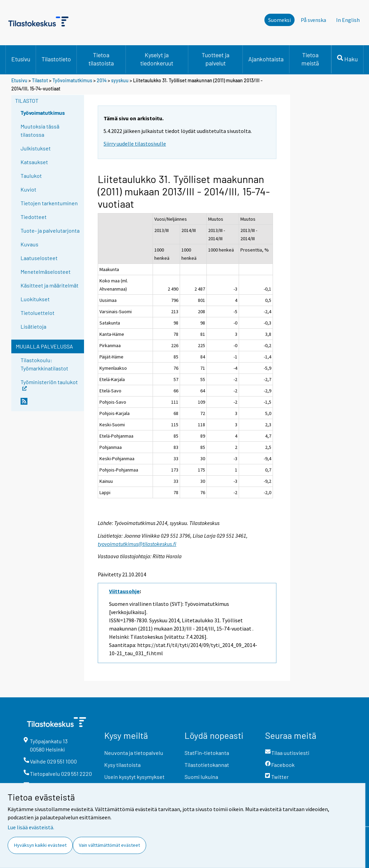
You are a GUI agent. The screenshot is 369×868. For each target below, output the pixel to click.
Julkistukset (36, 148)
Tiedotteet (34, 217)
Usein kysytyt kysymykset (134, 777)
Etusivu (21, 59)
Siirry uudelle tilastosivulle (135, 144)
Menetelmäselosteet (46, 272)
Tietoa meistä (310, 59)
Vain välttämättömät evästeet (109, 845)
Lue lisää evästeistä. (31, 827)
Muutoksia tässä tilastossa (40, 130)
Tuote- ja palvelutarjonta (50, 230)
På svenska (313, 20)
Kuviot (28, 189)
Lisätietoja (33, 326)
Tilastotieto (56, 59)
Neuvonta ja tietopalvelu (134, 753)
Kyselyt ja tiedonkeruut (157, 59)
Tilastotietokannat (207, 765)
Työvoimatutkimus (72, 80)
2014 (102, 80)
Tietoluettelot (38, 313)
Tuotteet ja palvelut (216, 59)
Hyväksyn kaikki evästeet (40, 845)
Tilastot (40, 80)
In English (348, 20)
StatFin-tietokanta (207, 753)
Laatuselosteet (39, 258)
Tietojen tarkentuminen (49, 203)
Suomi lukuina (201, 777)
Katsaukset (34, 162)
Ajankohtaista (266, 59)
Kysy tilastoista (122, 765)
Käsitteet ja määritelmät (50, 285)
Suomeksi (279, 20)
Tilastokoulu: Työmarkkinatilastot (44, 364)
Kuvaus (29, 244)
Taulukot (31, 176)
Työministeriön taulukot (49, 384)
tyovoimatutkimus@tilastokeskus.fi (137, 544)
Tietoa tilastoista (101, 59)
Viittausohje (124, 591)
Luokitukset (35, 299)
